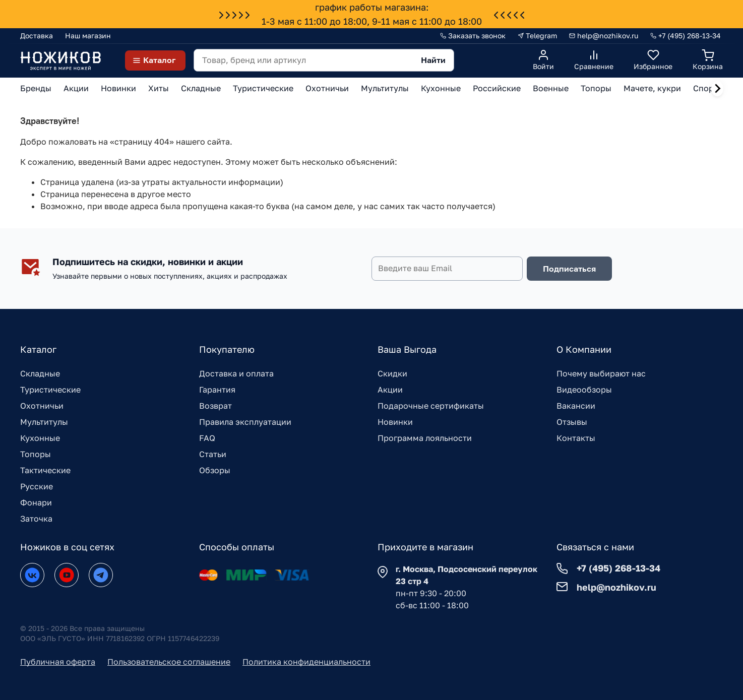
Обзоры (215, 470)
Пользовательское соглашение (169, 662)
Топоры (36, 454)
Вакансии (576, 406)
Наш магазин (88, 36)
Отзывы (572, 422)
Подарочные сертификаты (431, 406)
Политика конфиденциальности (306, 662)
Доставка (37, 36)
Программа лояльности (425, 438)
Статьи (213, 454)
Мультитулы (44, 422)
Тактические (45, 470)
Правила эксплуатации (245, 422)
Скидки (392, 373)
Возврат (215, 406)
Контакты (576, 438)
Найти (433, 60)
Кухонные (40, 438)
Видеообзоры (584, 390)
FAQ (207, 438)
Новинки (395, 422)
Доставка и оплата (236, 373)
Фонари (36, 502)
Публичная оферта (58, 662)
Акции (390, 390)
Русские (37, 486)
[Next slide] (717, 89)
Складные (40, 373)
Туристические (50, 390)
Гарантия (217, 390)
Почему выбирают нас (601, 373)
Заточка (36, 519)
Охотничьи (42, 406)
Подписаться (569, 269)
